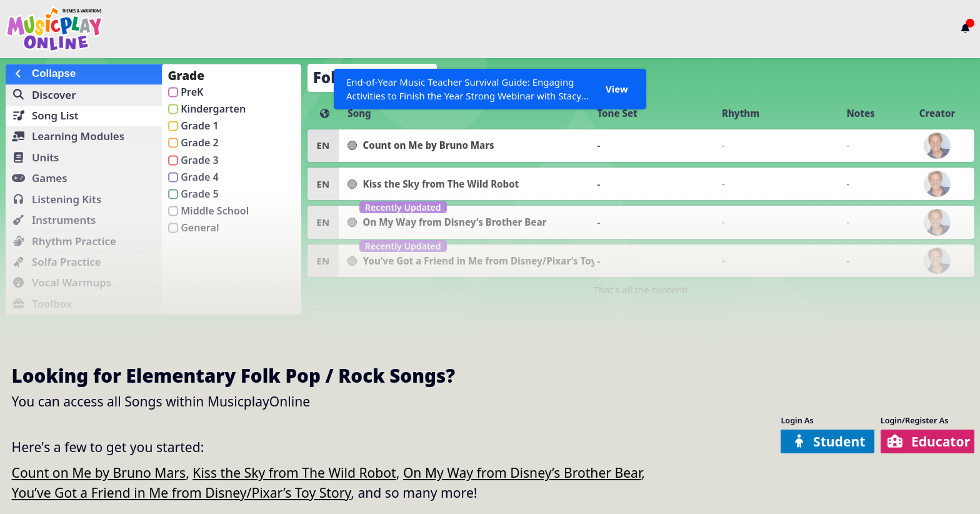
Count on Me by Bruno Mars (99, 472)
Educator (929, 441)
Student (829, 441)
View (617, 89)
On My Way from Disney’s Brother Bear (522, 472)
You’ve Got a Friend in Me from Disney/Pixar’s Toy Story (182, 492)
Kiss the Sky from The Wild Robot (294, 472)
